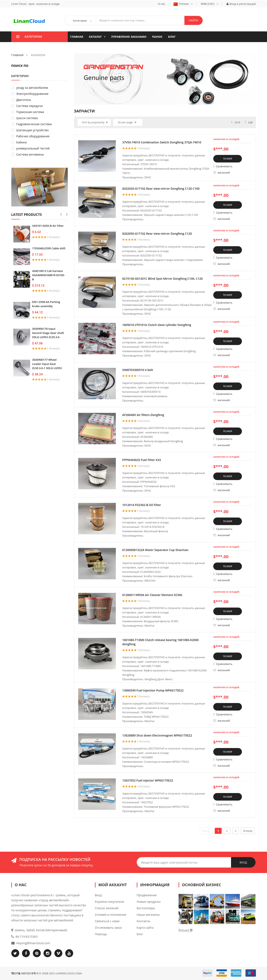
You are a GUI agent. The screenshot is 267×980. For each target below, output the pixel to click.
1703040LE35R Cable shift (49, 248)
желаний (222, 173)
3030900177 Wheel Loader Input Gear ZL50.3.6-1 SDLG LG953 (47, 364)
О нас (162, 4)
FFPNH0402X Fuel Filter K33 (142, 460)
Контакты (144, 921)
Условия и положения (111, 915)
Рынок (157, 37)
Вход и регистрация (241, 4)
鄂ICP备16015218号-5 (25, 973)
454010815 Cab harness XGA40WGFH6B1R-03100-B (49, 275)
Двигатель (24, 100)
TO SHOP (228, 159)
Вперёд (248, 831)
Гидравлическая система (34, 124)
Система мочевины (30, 154)
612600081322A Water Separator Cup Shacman (155, 550)
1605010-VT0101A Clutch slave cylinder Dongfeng (157, 325)
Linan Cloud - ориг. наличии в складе (35, 4)
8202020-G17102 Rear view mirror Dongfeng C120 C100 (161, 189)
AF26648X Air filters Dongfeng (143, 415)
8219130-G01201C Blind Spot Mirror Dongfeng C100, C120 (163, 279)
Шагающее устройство (33, 130)
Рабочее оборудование (33, 136)
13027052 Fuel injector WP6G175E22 (148, 780)
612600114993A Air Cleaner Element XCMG (152, 595)
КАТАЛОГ (96, 37)
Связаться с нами (107, 921)
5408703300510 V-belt (138, 370)
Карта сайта (145, 928)
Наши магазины (148, 915)
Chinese (183, 4)
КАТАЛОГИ (38, 55)
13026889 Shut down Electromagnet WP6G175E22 (157, 735)
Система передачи (30, 106)
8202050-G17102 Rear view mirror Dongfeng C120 (157, 234)
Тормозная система (30, 112)
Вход (98, 895)
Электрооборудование (32, 94)
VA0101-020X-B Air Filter (48, 226)
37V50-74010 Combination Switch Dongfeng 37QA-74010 (162, 142)
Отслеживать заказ (109, 928)
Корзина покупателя (110, 902)
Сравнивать (223, 166)
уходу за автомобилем (32, 88)
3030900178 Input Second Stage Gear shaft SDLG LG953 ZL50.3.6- (48, 333)
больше (184, 930)
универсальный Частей (33, 148)
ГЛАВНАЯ (77, 37)
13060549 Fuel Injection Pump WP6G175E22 (153, 690)
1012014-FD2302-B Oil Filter (142, 505)
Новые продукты (149, 902)
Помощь (101, 934)
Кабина (22, 142)
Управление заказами (129, 37)
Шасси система (27, 118)
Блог (172, 37)
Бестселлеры (146, 908)
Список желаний (107, 908)
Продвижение (147, 895)
